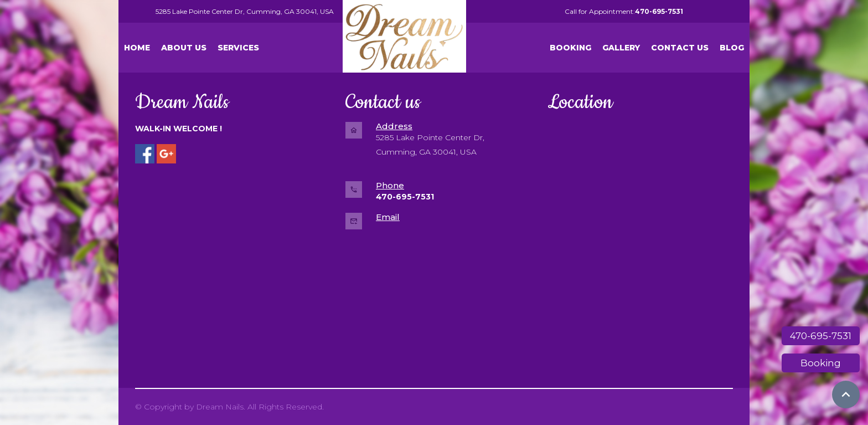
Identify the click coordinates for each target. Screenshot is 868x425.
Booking (821, 363)
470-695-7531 (821, 336)
